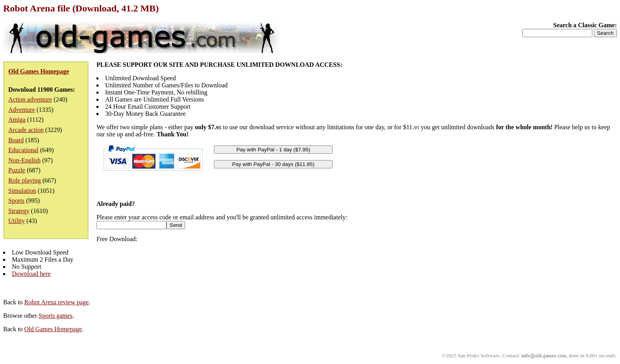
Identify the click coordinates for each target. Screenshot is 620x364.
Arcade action (26, 130)
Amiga (17, 120)
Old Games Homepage (53, 329)
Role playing (25, 180)
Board (16, 140)
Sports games (56, 316)
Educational (23, 150)
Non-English (25, 160)
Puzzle (17, 170)
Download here (31, 274)
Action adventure (30, 99)
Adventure (22, 110)
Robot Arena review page (56, 302)
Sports (16, 201)
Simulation (22, 191)
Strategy (19, 211)
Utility (17, 221)
